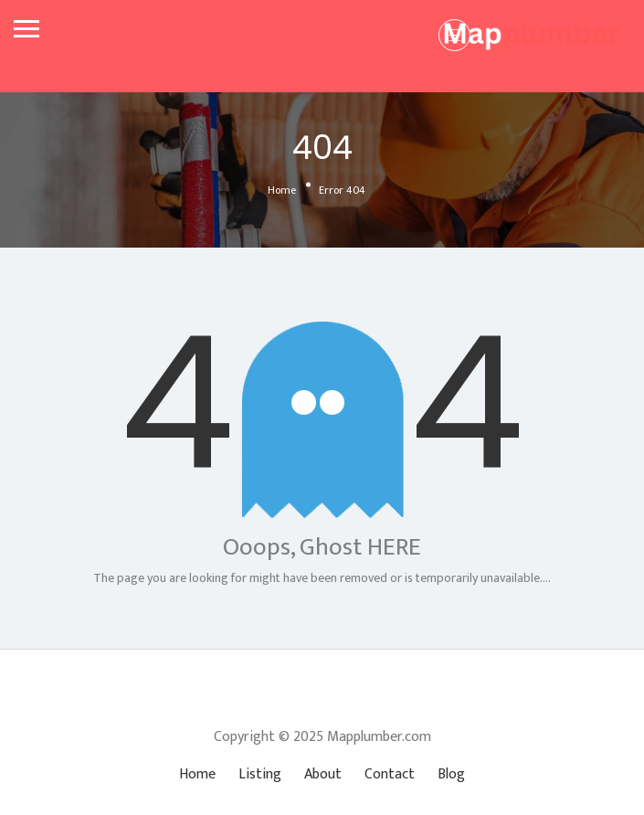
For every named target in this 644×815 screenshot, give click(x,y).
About (323, 774)
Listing (260, 774)
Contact (390, 774)
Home (282, 190)
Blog (451, 774)
